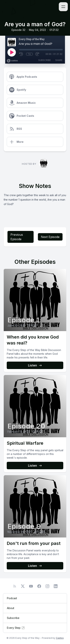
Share (59, 60)
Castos (60, 638)
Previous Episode (17, 237)
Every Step (16, 628)
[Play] (12, 52)
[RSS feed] (15, 586)
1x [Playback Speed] (29, 54)
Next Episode (50, 237)
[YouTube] (31, 586)
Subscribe (45, 60)
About (11, 608)
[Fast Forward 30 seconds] (38, 54)
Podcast (12, 598)
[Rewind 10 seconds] (21, 54)
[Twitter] (23, 586)
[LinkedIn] (56, 586)
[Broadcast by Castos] (12, 61)
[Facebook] (39, 586)
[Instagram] (47, 586)
